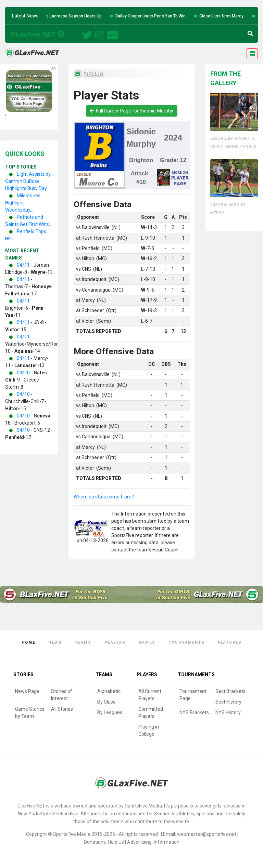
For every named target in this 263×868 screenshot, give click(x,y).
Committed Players (151, 713)
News (55, 643)
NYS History (228, 712)
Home (28, 643)
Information (167, 842)
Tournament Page (193, 695)
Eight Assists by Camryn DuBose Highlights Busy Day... (28, 181)
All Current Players (150, 695)
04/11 (23, 265)
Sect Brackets (230, 691)
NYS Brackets (194, 712)
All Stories (62, 709)
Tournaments (187, 643)
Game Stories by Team (30, 713)
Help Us (116, 842)
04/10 (23, 373)
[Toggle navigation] (252, 54)
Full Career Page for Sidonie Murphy (131, 111)
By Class (106, 702)
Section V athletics (174, 814)
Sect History (228, 702)
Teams (83, 643)
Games (147, 643)
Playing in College (149, 730)
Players (115, 643)
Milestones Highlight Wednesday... (23, 203)
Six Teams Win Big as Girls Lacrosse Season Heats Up (70, 16)
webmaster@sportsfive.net (207, 834)
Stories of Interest (62, 695)
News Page (27, 691)
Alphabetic (109, 691)
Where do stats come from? (104, 497)
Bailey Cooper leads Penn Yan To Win (171, 16)
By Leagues (110, 712)
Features (230, 643)
